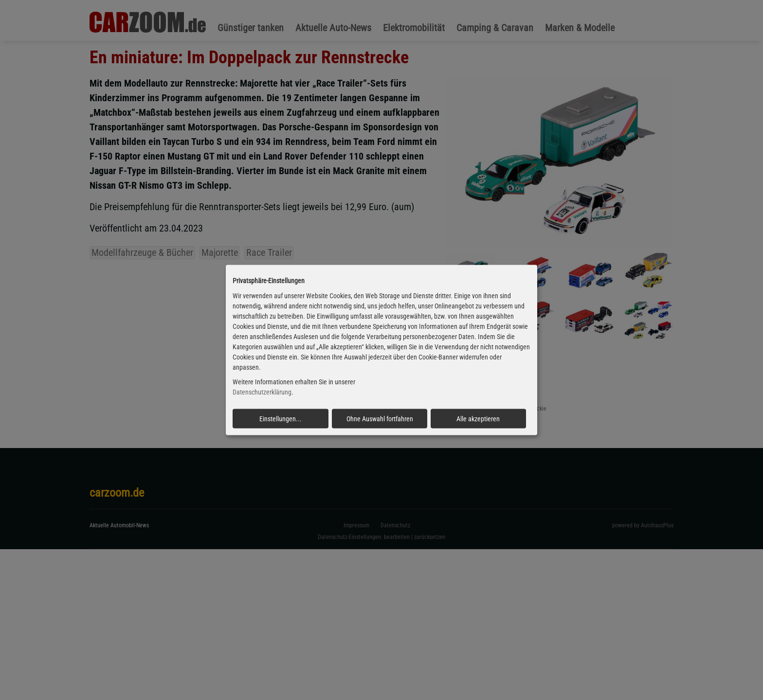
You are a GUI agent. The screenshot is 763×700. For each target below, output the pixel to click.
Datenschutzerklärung (262, 392)
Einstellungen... (281, 419)
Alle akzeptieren (478, 419)
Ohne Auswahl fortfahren (380, 419)
